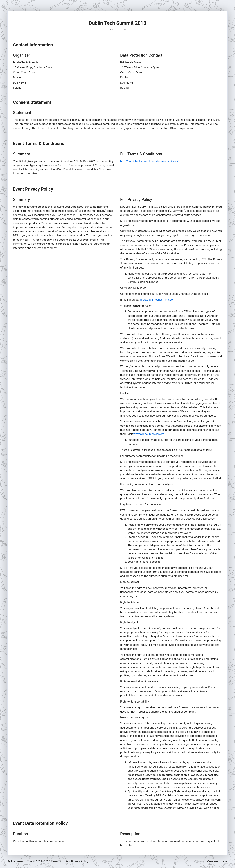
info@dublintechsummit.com (157, 300)
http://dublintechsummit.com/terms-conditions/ (150, 161)
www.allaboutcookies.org (149, 434)
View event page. (217, 861)
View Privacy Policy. (77, 861)
